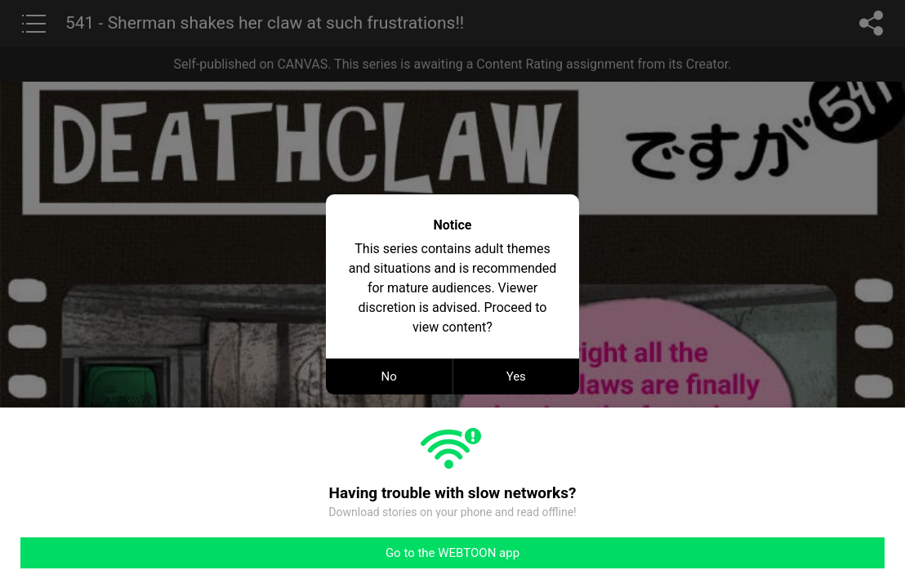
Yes (516, 376)
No (389, 376)
